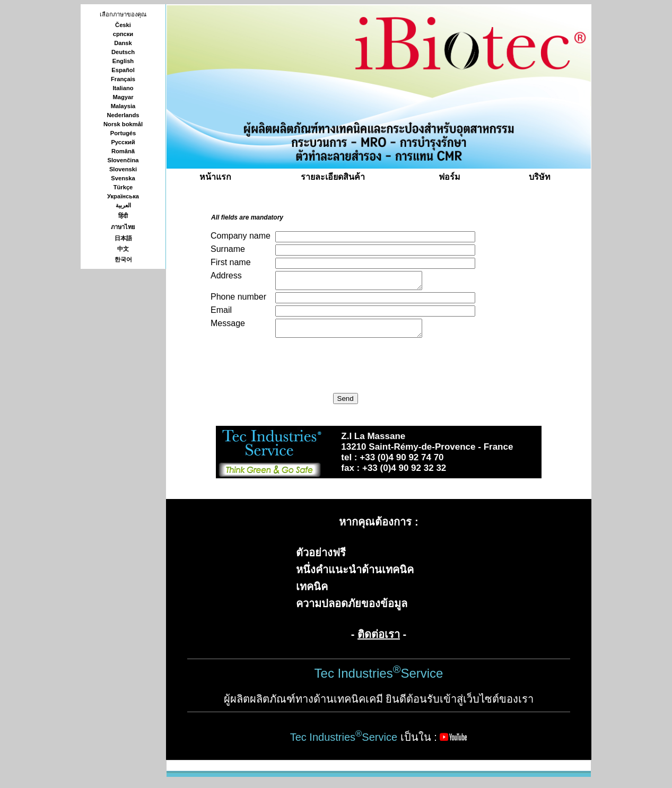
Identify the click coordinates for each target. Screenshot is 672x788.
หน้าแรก (215, 177)
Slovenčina (123, 160)
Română (123, 151)
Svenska (123, 178)
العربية (123, 205)
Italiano (123, 88)
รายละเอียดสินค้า (333, 177)
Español (123, 70)
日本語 (123, 238)
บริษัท (540, 177)
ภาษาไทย (123, 227)
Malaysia (123, 106)
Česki (123, 25)
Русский (123, 142)
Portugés (123, 133)
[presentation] (291, 367)
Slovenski (123, 169)
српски (123, 34)
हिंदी (123, 216)
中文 (123, 249)
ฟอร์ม (450, 177)
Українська (123, 196)
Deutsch (123, 52)
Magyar (123, 97)
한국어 (123, 259)
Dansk (123, 43)
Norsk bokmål (123, 124)
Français (123, 79)
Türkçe (123, 187)
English (123, 61)
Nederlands (123, 115)
